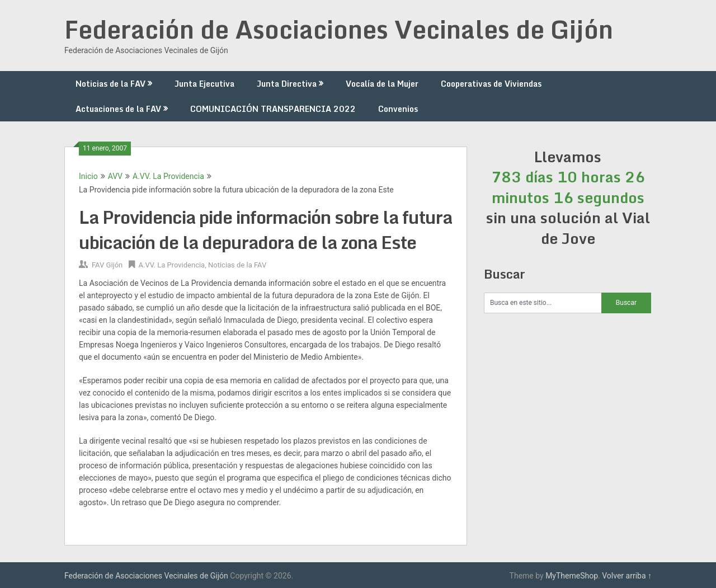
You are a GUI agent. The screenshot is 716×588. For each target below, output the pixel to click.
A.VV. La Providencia (168, 176)
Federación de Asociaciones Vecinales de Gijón (339, 29)
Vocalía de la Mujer (382, 84)
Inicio (88, 176)
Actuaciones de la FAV (118, 109)
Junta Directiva (287, 84)
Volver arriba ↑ (627, 576)
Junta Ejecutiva (204, 84)
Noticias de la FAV (110, 84)
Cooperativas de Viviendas (491, 84)
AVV (115, 176)
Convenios (398, 109)
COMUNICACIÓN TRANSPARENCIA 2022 (273, 109)
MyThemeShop (572, 576)
